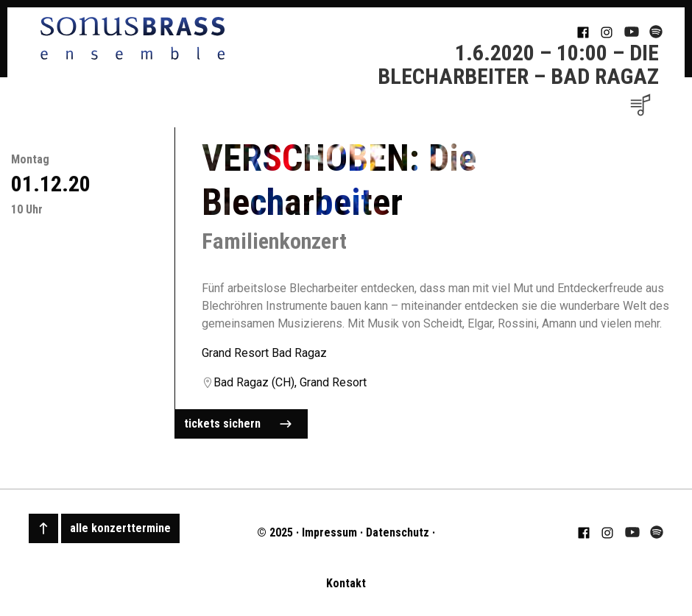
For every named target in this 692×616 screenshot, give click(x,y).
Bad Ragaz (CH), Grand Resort (290, 382)
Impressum (329, 532)
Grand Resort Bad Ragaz (264, 353)
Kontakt (346, 583)
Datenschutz (398, 532)
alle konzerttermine (120, 528)
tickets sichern (238, 424)
